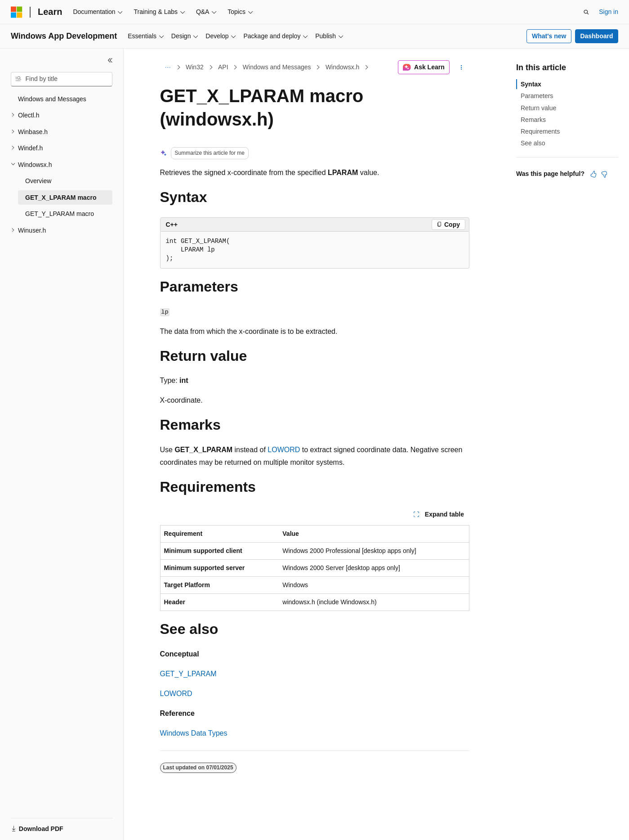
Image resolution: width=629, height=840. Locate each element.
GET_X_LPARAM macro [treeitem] (61, 198)
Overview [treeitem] (38, 181)
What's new (549, 36)
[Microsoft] (17, 12)
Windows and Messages (277, 67)
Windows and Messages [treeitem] (52, 99)
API (223, 67)
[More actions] (461, 67)
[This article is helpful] (593, 174)
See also (533, 143)
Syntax (531, 84)
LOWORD (284, 450)
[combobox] (62, 79)
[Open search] (586, 12)
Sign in (609, 12)
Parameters (537, 96)
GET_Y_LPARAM (188, 674)
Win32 (195, 67)
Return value (538, 108)
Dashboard (596, 36)
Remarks (533, 120)
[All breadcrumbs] (168, 67)
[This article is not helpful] (604, 174)
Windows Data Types (194, 733)
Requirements (540, 131)
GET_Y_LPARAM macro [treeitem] (60, 214)
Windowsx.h (342, 67)
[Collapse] (110, 60)
